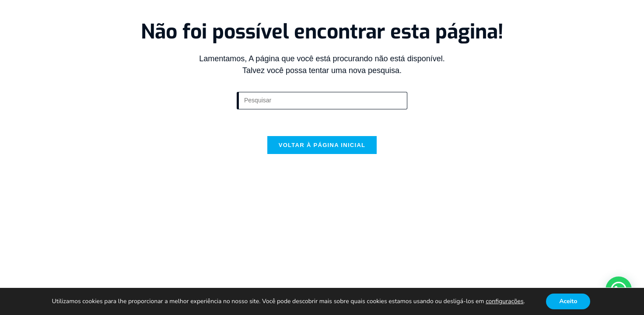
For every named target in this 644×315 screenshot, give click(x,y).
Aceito (568, 301)
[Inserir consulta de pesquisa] (322, 101)
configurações (505, 301)
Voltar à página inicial (322, 145)
